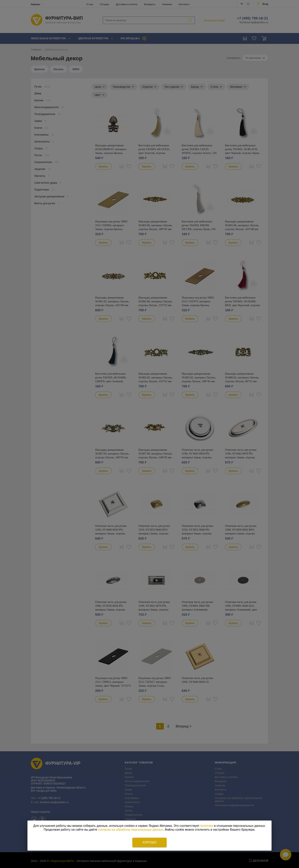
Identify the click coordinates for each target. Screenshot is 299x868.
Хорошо (149, 842)
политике (207, 826)
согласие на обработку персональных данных (131, 830)
